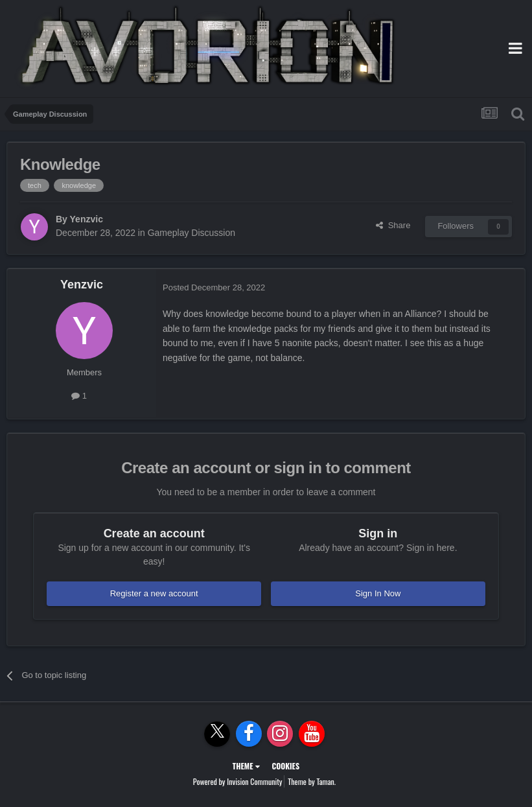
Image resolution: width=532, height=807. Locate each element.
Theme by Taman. (312, 781)
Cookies (285, 766)
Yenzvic (87, 219)
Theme (246, 766)
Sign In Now (378, 593)
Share (393, 225)
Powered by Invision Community (238, 781)
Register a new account (154, 593)
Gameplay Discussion (191, 233)
